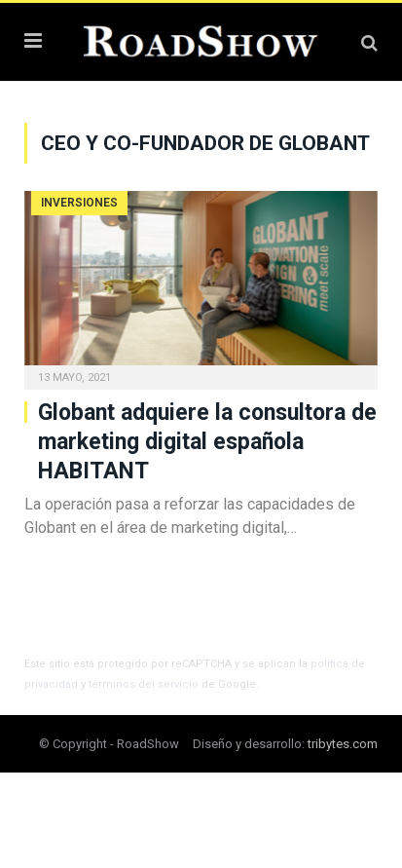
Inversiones (79, 203)
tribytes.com (343, 744)
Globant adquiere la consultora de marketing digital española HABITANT (207, 442)
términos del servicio (144, 684)
